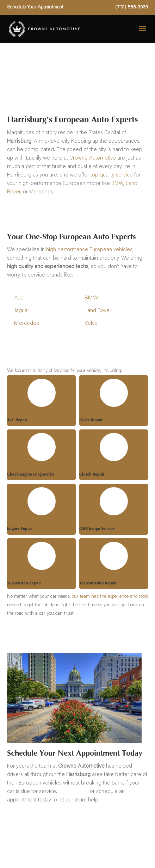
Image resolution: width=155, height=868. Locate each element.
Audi (19, 298)
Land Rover (98, 311)
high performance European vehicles (89, 250)
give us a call (73, 792)
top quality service (112, 175)
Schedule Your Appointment (35, 7)
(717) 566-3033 (132, 7)
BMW (117, 184)
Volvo (91, 323)
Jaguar (22, 311)
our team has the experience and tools (110, 597)
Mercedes (41, 192)
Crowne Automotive (93, 158)
